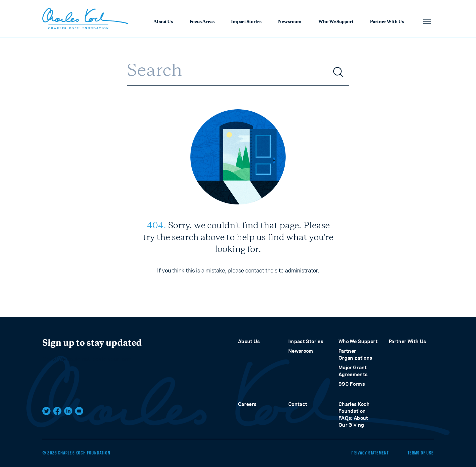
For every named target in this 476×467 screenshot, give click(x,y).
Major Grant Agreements (353, 371)
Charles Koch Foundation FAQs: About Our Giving (354, 414)
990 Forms (352, 384)
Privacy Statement (370, 453)
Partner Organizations (356, 354)
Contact (298, 404)
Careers (247, 404)
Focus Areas (202, 22)
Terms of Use (421, 453)
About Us (163, 22)
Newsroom (290, 22)
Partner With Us (387, 22)
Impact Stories (246, 22)
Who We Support (336, 22)
